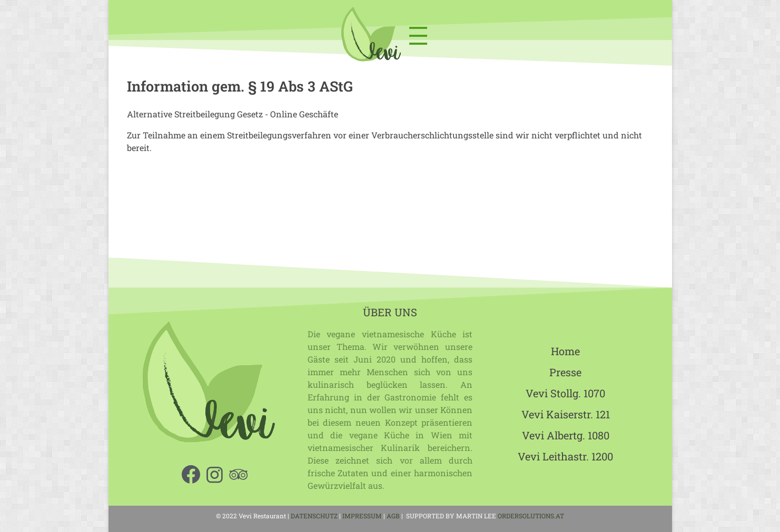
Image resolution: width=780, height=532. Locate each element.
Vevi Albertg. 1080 (566, 435)
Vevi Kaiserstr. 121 (566, 414)
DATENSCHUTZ (314, 516)
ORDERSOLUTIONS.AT (531, 516)
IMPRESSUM (362, 516)
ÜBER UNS (390, 312)
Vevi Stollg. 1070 (565, 393)
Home (565, 351)
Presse (565, 372)
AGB (394, 516)
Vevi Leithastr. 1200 (565, 456)
